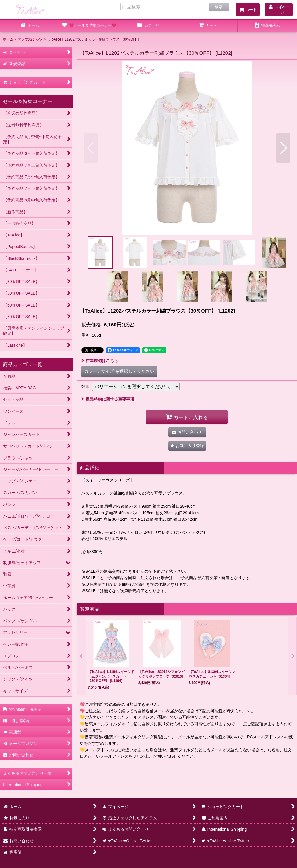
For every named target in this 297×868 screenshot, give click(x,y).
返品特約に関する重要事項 (108, 399)
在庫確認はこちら (100, 361)
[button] (91, 148)
